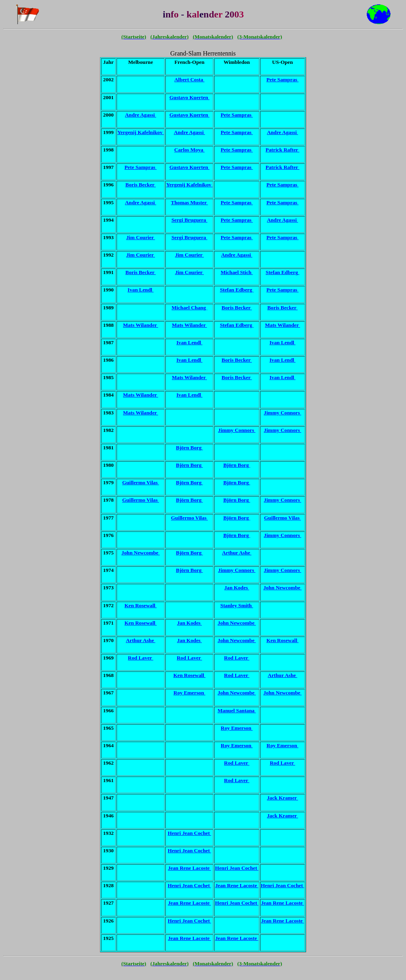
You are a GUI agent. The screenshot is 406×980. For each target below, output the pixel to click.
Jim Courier (141, 237)
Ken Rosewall (141, 605)
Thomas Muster (189, 202)
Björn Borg (190, 448)
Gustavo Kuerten (189, 97)
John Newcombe (141, 553)
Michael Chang (190, 308)
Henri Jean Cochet (189, 833)
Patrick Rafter (282, 150)
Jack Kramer (282, 798)
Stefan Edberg (282, 272)
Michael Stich (237, 272)
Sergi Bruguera (189, 220)
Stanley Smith (237, 605)
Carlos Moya (189, 150)
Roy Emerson (190, 693)
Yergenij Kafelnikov (141, 132)
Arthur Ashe (237, 553)
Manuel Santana (237, 711)
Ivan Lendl (141, 290)
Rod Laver (141, 658)
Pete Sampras (282, 80)
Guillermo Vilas (141, 482)
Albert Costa (190, 80)
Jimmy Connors (282, 413)
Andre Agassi (141, 115)
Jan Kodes (237, 588)
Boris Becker (140, 185)
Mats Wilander (140, 325)
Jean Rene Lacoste (189, 868)
